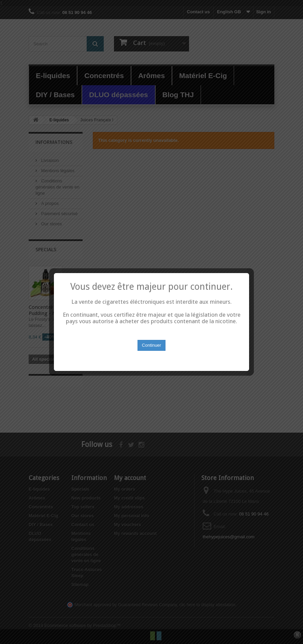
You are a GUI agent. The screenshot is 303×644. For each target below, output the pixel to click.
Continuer (151, 339)
